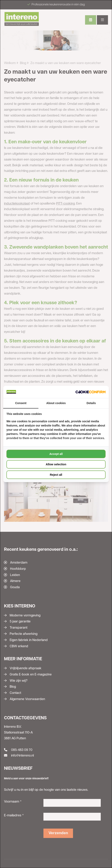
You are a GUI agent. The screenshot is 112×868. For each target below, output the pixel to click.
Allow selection (56, 464)
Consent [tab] (21, 403)
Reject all (56, 475)
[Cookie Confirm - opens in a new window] (90, 392)
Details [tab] (91, 403)
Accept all (56, 454)
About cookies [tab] (56, 403)
